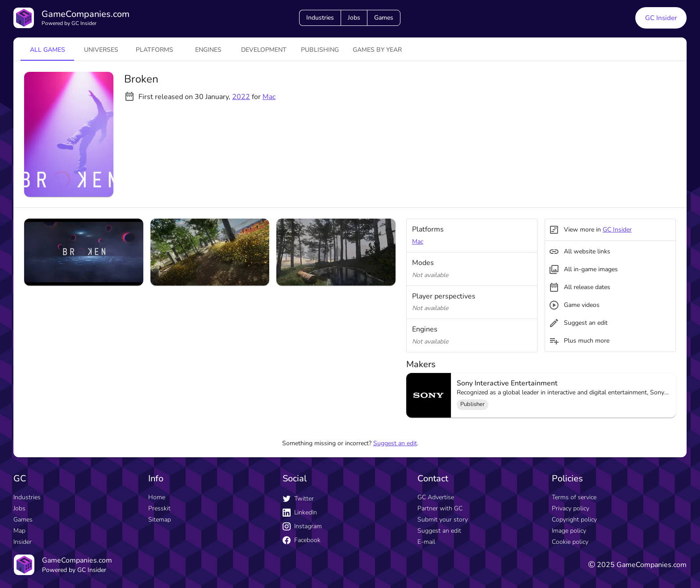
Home (157, 497)
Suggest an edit (395, 443)
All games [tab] (48, 50)
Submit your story (443, 520)
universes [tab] (101, 50)
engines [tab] (208, 50)
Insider (23, 542)
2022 (241, 97)
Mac (269, 97)
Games (384, 18)
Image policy (569, 531)
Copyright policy (574, 520)
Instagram (302, 526)
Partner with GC (440, 508)
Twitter (298, 499)
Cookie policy (570, 542)
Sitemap (160, 520)
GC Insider (617, 230)
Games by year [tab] (377, 50)
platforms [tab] (154, 50)
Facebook (302, 540)
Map (19, 531)
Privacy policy (571, 508)
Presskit (159, 508)
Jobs (354, 18)
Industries (320, 18)
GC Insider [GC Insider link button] (661, 18)
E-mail (426, 542)
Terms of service (574, 497)
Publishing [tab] (320, 50)
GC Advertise (436, 497)
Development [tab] (264, 50)
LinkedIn (300, 512)
